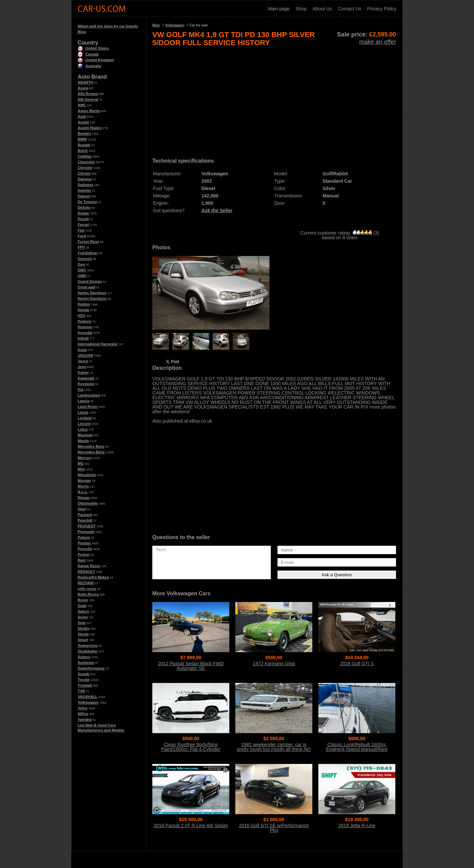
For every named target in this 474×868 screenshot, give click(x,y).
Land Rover (88, 407)
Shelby (84, 628)
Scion (83, 617)
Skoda (83, 634)
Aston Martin (89, 111)
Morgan (84, 481)
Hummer (85, 327)
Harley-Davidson (92, 298)
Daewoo (85, 179)
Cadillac (85, 156)
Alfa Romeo (88, 94)
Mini (81, 469)
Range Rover (89, 566)
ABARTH (85, 82)
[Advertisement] (274, 100)
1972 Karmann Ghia (274, 664)
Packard (85, 515)
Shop (301, 9)
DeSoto (84, 207)
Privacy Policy (382, 9)
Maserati (85, 435)
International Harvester (98, 344)
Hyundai (85, 333)
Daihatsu (85, 185)
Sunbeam (86, 663)
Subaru (84, 657)
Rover (83, 600)
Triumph (85, 685)
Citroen (84, 173)
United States (93, 48)
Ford (82, 236)
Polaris (84, 537)
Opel (82, 509)
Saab (82, 606)
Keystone (86, 384)
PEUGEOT (87, 526)
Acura (83, 88)
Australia (89, 66)
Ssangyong (88, 645)
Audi (82, 116)
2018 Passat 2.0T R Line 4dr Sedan (191, 826)
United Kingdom (96, 60)
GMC (82, 270)
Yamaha (85, 719)
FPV (81, 247)
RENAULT (86, 572)
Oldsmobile (88, 503)
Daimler (84, 190)
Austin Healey (90, 128)
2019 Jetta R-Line (357, 826)
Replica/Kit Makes (93, 577)
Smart (83, 640)
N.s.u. (83, 492)
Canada (88, 54)
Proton (84, 554)
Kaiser (83, 372)
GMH (82, 276)
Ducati (83, 219)
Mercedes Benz (91, 446)
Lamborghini (89, 395)
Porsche (85, 549)
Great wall (87, 287)
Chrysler (85, 168)
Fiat (81, 230)
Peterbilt (85, 520)
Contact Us (350, 9)
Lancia (84, 401)
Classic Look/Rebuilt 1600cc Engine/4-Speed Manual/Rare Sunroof (357, 749)
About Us (322, 9)
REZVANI (86, 583)
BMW (82, 139)
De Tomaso (87, 202)
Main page (279, 9)
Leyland (85, 418)
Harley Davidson (92, 293)
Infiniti (83, 338)
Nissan (84, 498)
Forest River (88, 242)
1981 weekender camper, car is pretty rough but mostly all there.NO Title (274, 749)
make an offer (378, 42)
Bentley (84, 134)
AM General (88, 99)
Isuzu (82, 350)
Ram (82, 560)
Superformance (91, 668)
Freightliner (88, 253)
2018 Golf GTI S (357, 664)
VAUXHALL (88, 697)
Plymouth (86, 532)
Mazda (83, 441)
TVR (81, 691)
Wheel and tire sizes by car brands (108, 26)
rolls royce (87, 589)
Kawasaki (86, 378)
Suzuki (84, 674)
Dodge (83, 213)
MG (81, 463)
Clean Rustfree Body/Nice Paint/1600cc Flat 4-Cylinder (191, 747)
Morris (83, 486)
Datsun (84, 196)
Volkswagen (88, 702)
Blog (82, 32)
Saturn (84, 611)
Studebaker (88, 651)
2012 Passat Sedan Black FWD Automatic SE (191, 666)
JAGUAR (85, 355)
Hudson (85, 321)
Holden (84, 304)
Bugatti (84, 145)
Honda (83, 310)
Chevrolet (86, 162)
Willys (83, 714)
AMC (82, 105)
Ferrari (84, 225)
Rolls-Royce (88, 594)
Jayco (83, 361)
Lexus (83, 412)
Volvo (83, 708)
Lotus (83, 429)
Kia (81, 389)
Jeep (82, 367)
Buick (83, 151)
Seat (82, 623)
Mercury (85, 458)
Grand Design (90, 281)
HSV (82, 316)
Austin (83, 122)
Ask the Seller (217, 210)
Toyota (84, 680)
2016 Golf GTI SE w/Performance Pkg (274, 828)
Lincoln (84, 424)
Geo (81, 264)
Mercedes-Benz (91, 452)
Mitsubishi (87, 475)
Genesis (85, 259)
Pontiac (84, 543)
